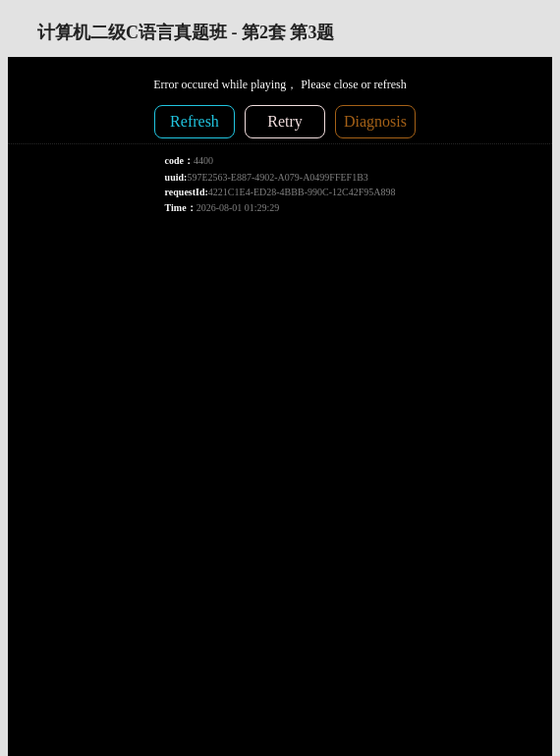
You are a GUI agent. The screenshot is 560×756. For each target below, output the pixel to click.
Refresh (195, 121)
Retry (285, 121)
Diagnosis (375, 121)
